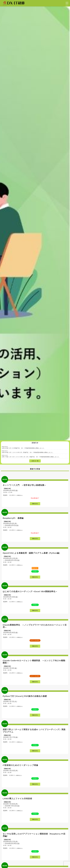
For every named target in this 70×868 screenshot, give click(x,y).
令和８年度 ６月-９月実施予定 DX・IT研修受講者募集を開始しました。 (24, 448)
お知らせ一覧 (35, 461)
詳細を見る (35, 504)
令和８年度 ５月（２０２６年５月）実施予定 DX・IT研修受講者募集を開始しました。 (28, 452)
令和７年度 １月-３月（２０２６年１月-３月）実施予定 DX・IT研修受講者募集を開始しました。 (31, 457)
